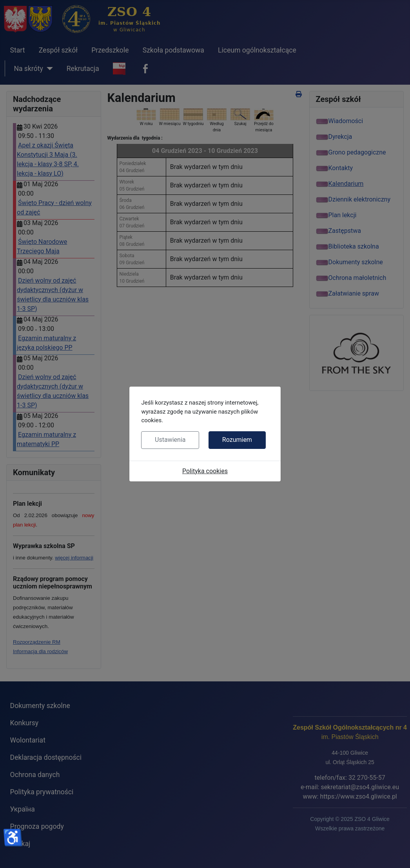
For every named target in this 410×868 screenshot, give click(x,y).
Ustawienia (170, 440)
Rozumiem (237, 440)
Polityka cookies (205, 471)
